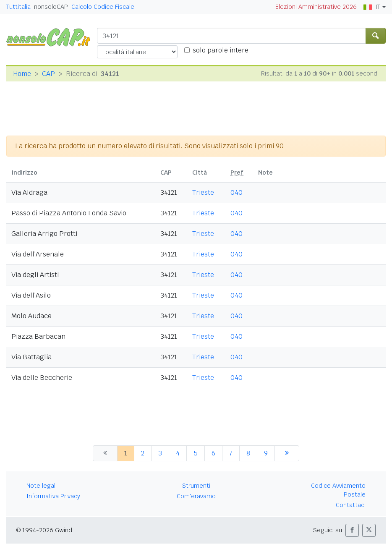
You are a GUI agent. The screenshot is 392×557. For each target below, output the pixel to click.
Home (22, 74)
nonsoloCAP (51, 7)
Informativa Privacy (53, 496)
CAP (48, 74)
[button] (352, 530)
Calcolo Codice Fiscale (103, 7)
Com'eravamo (196, 496)
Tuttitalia (18, 7)
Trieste (203, 192)
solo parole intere (221, 50)
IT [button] (372, 7)
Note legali (42, 486)
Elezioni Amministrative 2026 (316, 7)
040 (237, 192)
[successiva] (287, 453)
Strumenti (196, 486)
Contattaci (351, 505)
